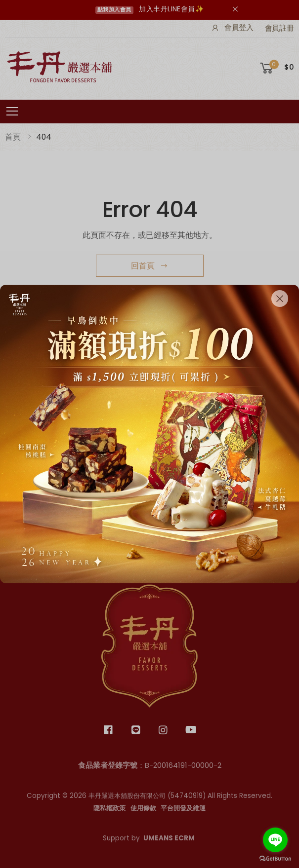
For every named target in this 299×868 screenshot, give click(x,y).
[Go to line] (275, 840)
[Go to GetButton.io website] (275, 858)
